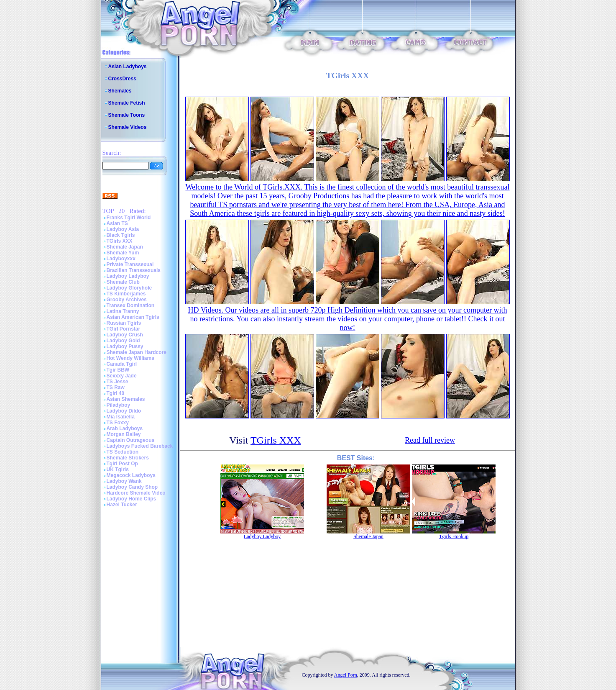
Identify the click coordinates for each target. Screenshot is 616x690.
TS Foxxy (118, 423)
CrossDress (122, 79)
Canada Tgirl (122, 364)
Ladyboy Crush (125, 335)
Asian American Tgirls (133, 317)
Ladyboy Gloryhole (129, 288)
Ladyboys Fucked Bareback (140, 446)
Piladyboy (119, 405)
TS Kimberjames (126, 294)
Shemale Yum (123, 253)
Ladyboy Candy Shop (132, 487)
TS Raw (116, 387)
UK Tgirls (118, 469)
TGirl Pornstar (124, 329)
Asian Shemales (126, 399)
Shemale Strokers (128, 458)
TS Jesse (118, 382)
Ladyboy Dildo (124, 411)
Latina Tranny (123, 311)
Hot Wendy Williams (130, 358)
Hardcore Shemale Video (136, 493)
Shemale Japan (125, 247)
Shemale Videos (128, 127)
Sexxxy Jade (122, 376)
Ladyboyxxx (121, 259)
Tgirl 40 (116, 393)
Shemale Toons (127, 115)
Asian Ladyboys (128, 67)
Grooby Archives (127, 300)
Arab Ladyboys (125, 428)
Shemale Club (123, 282)
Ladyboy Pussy (125, 346)
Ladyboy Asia (123, 229)
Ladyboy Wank (124, 481)
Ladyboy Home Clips (132, 499)
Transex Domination (131, 305)
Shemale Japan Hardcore (137, 352)
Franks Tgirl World (129, 218)
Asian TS (117, 223)
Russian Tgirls (124, 323)
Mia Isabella (121, 417)
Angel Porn (346, 675)
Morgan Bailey (124, 434)
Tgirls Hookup (454, 536)
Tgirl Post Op (122, 464)
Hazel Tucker (122, 505)
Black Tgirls (121, 235)
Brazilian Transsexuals (134, 270)
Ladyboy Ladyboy (128, 276)
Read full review (430, 440)
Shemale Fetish (127, 103)
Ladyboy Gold (123, 341)
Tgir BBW (118, 370)
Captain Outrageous (131, 440)
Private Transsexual (130, 264)
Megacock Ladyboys (131, 475)
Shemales (120, 91)
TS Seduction (123, 452)
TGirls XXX (120, 241)
